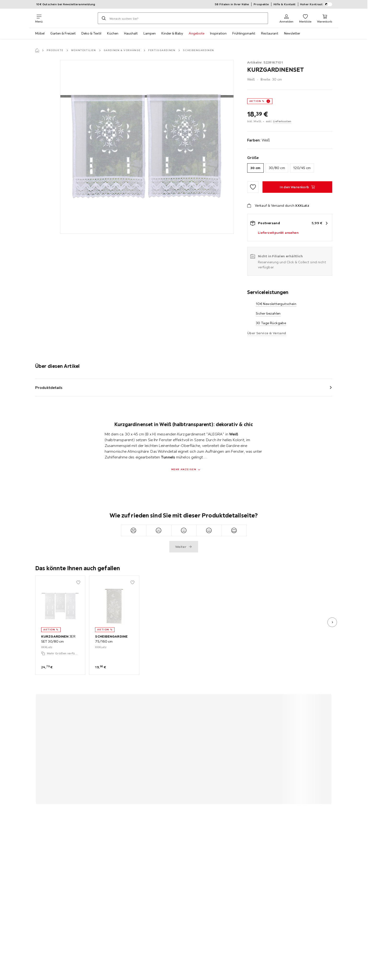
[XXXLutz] (70, 18)
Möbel (40, 33)
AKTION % (257, 101)
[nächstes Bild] (332, 622)
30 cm (255, 168)
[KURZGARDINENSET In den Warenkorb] (297, 187)
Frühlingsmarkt (244, 33)
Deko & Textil (91, 33)
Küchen (113, 33)
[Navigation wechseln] (39, 18)
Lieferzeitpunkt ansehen (278, 233)
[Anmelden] (286, 18)
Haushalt (131, 33)
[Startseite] (37, 50)
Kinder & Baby (172, 33)
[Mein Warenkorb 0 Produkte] (325, 18)
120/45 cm (302, 168)
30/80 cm (277, 168)
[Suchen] (104, 18)
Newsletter (292, 33)
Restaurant (270, 33)
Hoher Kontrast (316, 4)
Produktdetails (49, 387)
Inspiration (218, 33)
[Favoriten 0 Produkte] (305, 18)
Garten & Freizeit (63, 33)
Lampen (150, 33)
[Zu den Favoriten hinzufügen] (253, 187)
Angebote (197, 33)
